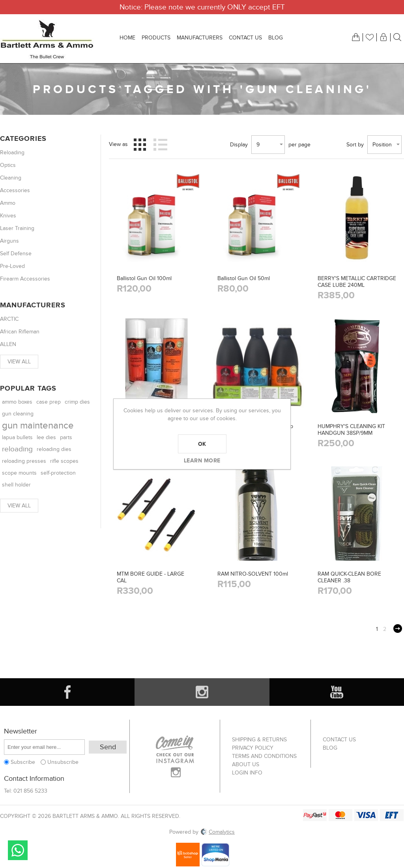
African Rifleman (20, 332)
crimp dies (77, 402)
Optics (8, 165)
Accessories (15, 190)
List (160, 144)
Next (398, 629)
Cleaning (11, 178)
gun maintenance (38, 426)
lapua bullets (17, 438)
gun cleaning (18, 414)
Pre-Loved (12, 266)
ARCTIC (9, 319)
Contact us (339, 740)
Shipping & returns (259, 740)
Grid (140, 144)
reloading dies (54, 449)
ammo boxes (17, 402)
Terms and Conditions (264, 756)
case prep (49, 402)
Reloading (12, 152)
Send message (18, 850)
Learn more (202, 460)
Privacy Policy (253, 748)
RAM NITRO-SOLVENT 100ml (253, 574)
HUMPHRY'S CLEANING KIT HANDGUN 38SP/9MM (351, 430)
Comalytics (217, 832)
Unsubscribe (63, 762)
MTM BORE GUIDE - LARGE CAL (151, 577)
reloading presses (24, 461)
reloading (17, 449)
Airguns (9, 241)
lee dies (46, 438)
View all (19, 362)
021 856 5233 (30, 791)
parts (66, 437)
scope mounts (19, 473)
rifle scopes (64, 461)
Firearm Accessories (25, 279)
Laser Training (17, 228)
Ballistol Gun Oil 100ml (144, 278)
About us (246, 764)
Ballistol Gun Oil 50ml (244, 278)
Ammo (8, 203)
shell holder (16, 485)
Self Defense (16, 253)
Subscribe (23, 762)
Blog (330, 748)
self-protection (58, 473)
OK (202, 444)
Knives (8, 216)
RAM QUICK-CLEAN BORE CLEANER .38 (349, 577)
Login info (247, 773)
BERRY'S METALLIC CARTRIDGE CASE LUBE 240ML (357, 282)
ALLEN (8, 344)
